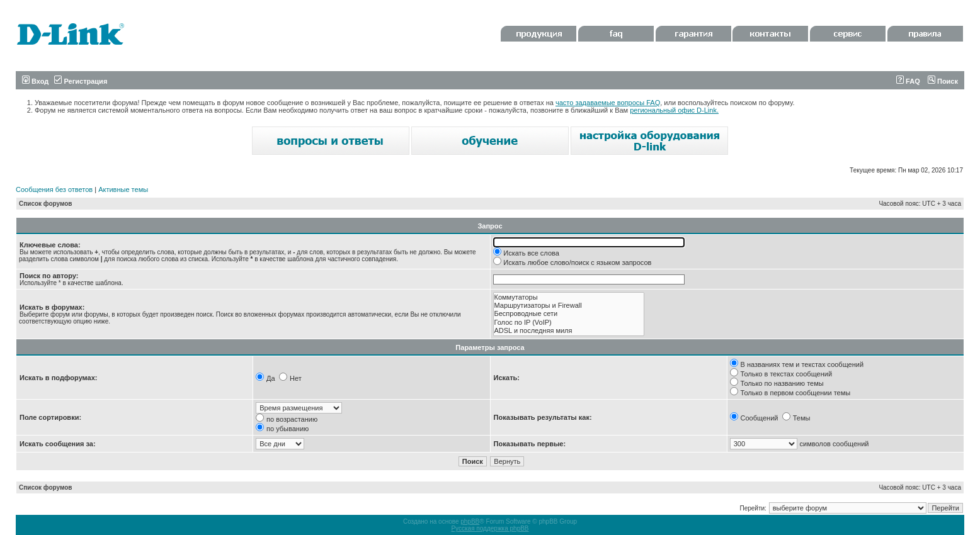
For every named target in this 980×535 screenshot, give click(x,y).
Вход (35, 81)
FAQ (908, 81)
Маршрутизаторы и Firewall (569, 306)
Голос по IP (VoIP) (569, 323)
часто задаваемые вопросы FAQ (608, 103)
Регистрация (81, 81)
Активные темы (123, 189)
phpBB (470, 521)
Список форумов (46, 204)
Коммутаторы (569, 297)
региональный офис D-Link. (674, 110)
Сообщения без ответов (54, 189)
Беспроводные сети (569, 314)
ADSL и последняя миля (569, 331)
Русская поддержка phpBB (490, 528)
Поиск (943, 81)
